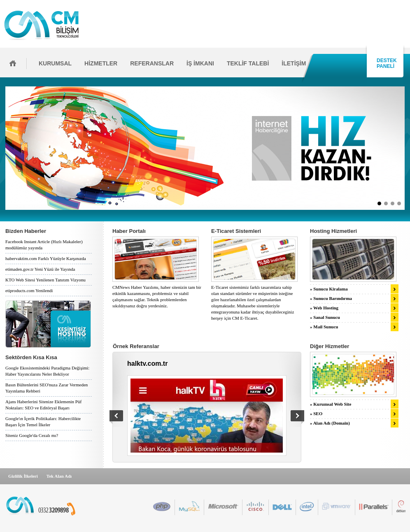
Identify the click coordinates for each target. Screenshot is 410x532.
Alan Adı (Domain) (332, 423)
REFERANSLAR (152, 63)
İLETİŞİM (294, 63)
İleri (407, 148)
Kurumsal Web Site (332, 404)
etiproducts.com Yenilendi (29, 290)
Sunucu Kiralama (330, 289)
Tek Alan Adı (59, 476)
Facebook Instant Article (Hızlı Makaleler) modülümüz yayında (44, 245)
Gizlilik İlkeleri (23, 476)
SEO (318, 414)
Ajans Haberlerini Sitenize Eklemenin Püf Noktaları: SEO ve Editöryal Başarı (43, 405)
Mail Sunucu (326, 327)
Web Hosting (326, 308)
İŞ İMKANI (200, 63)
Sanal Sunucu (327, 317)
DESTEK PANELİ (385, 63)
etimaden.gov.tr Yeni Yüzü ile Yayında (40, 269)
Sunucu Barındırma (333, 298)
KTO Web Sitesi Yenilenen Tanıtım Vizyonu (45, 280)
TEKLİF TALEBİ (248, 63)
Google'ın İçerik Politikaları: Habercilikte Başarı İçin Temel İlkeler (43, 422)
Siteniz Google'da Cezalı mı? (32, 435)
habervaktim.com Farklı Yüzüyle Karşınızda (46, 258)
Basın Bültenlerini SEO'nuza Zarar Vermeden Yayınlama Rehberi (47, 388)
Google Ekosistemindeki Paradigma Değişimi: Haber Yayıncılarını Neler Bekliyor (47, 371)
